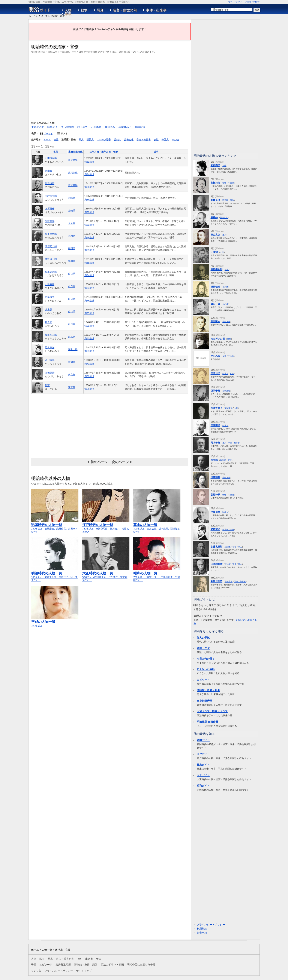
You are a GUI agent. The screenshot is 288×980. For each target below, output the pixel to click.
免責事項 (202, 933)
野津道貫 (50, 183)
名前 (56, 152)
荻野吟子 (215, 495)
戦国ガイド (203, 740)
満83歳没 (89, 288)
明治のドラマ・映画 (112, 965)
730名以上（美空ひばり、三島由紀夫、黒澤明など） (157, 575)
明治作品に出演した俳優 (141, 965)
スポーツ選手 (104, 139)
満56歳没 (89, 200)
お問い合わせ (252, 2)
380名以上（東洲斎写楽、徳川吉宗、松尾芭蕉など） (106, 526)
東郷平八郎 (38, 127)
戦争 (84, 10)
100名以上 (55, 622)
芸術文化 (129, 139)
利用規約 (202, 929)
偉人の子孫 (203, 638)
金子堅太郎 (51, 234)
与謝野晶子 (125, 127)
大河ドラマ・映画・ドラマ (212, 711)
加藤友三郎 (51, 335)
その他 (175, 139)
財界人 (90, 139)
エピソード (203, 680)
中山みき (215, 356)
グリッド (48, 133)
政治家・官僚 (58, 16)
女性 (156, 139)
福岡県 (72, 236)
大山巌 (49, 171)
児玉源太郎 (67, 127)
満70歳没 (89, 364)
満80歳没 (89, 225)
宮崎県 (72, 198)
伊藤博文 (50, 297)
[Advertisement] (110, 87)
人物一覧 (43, 16)
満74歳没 (89, 174)
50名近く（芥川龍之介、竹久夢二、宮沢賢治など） (106, 575)
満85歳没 (89, 263)
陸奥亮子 (52, 127)
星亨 (47, 385)
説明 (156, 152)
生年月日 (94, 152)
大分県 (72, 223)
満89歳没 (89, 237)
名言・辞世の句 (125, 10)
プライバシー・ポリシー (211, 925)
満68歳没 (89, 301)
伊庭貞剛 (215, 512)
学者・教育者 (144, 139)
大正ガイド (203, 775)
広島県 (72, 337)
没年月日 (106, 152)
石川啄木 (96, 127)
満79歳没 (89, 313)
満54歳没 (89, 275)
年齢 (115, 152)
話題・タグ (203, 648)
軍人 (81, 139)
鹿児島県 (73, 160)
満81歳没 (89, 162)
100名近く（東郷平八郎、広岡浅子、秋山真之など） (55, 575)
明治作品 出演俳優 (207, 722)
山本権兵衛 (51, 158)
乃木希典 (215, 443)
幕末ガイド (203, 765)
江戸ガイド (203, 754)
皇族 (56, 139)
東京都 (72, 375)
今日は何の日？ (206, 659)
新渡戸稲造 (217, 581)
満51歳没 (89, 389)
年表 (68, 14)
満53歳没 (89, 351)
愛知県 (72, 362)
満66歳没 (89, 187)
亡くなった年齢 (206, 669)
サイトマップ (235, 2)
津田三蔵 (215, 304)
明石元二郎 (51, 246)
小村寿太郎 (51, 196)
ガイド (40, 9)
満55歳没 (89, 250)
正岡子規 (215, 391)
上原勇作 (50, 209)
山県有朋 (50, 284)
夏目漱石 (110, 127)
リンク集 (36, 971)
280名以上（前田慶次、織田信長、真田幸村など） (55, 526)
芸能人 (118, 139)
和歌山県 (73, 349)
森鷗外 (214, 217)
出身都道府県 (75, 152)
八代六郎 (50, 360)
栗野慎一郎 (51, 259)
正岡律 (214, 252)
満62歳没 (89, 338)
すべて (47, 139)
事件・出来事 (156, 10)
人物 (68, 10)
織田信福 (215, 287)
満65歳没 (89, 326)
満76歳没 (89, 212)
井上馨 (49, 310)
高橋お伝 (215, 183)
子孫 (34, 965)
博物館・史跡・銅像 (208, 690)
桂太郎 (49, 322)
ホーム (32, 16)
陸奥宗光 (50, 347)
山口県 (72, 274)
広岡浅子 (215, 373)
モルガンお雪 (218, 339)
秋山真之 (82, 127)
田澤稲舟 (215, 477)
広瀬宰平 (215, 425)
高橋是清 (140, 127)
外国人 (165, 139)
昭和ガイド (203, 786)
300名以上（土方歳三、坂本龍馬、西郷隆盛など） (157, 526)
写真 (100, 10)
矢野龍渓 (50, 221)
